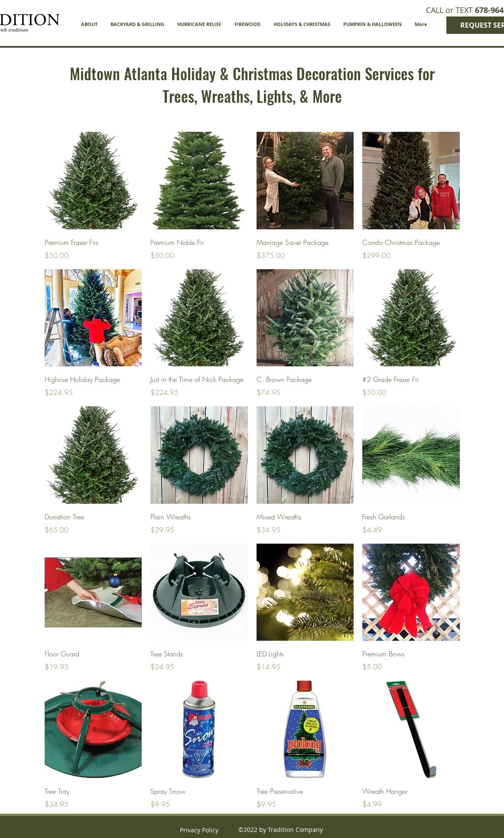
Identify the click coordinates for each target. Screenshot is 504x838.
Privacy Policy (199, 830)
